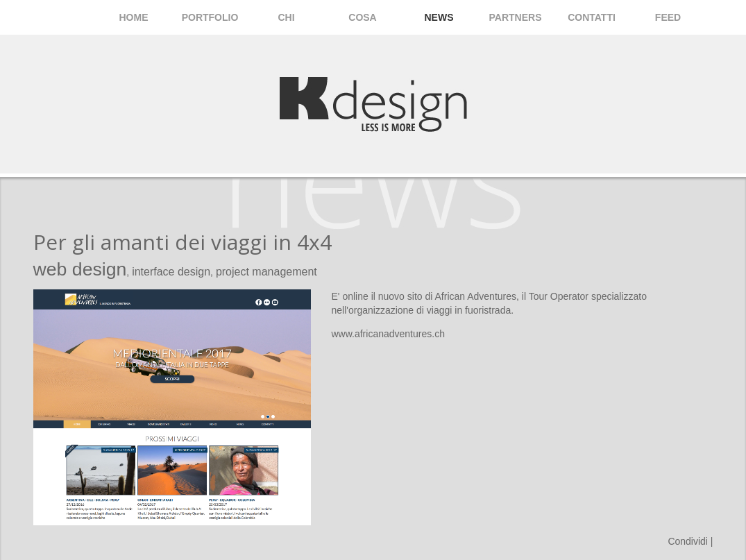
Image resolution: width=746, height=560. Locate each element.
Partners (516, 17)
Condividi (688, 541)
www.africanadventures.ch (388, 334)
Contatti (592, 17)
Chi (286, 17)
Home (134, 17)
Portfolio (210, 17)
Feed (668, 17)
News (439, 17)
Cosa (362, 17)
